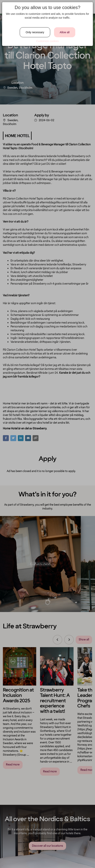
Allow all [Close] (65, 32)
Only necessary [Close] (35, 32)
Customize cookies (47, 41)
